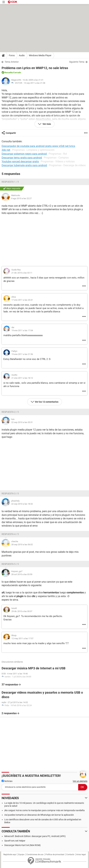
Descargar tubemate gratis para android (24, 165)
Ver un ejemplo (80, 781)
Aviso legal (81, 855)
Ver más (47, 124)
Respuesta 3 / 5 (10, 493)
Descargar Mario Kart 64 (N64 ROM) (22, 845)
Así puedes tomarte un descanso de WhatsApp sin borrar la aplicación (39, 815)
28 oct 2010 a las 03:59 (22, 574)
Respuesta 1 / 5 (10, 182)
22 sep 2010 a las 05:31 (22, 422)
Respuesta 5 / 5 (10, 564)
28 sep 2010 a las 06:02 (22, 544)
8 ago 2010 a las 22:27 (21, 198)
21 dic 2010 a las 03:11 (22, 273)
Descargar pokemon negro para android (24, 154)
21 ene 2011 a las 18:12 (22, 378)
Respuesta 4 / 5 (10, 534)
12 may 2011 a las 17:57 (22, 638)
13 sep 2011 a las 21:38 (34, 83)
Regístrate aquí (10, 855)
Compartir (11, 133)
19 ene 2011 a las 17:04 (22, 330)
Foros (12, 55)
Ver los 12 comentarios (47, 402)
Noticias (7, 781)
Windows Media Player (40, 55)
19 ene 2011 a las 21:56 (22, 354)
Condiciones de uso (35, 855)
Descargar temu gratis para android (22, 158)
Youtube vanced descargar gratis (20, 161)
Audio (22, 55)
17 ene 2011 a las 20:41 (22, 300)
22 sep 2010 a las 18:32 (22, 504)
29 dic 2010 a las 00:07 (22, 611)
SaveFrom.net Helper (15, 841)
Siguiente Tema (77, 62)
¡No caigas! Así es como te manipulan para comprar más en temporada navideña (44, 810)
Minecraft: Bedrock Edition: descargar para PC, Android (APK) (35, 836)
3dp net (6, 150)
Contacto (70, 855)
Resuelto (9, 73)
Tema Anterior (12, 62)
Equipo (21, 855)
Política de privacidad (55, 855)
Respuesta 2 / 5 (10, 412)
